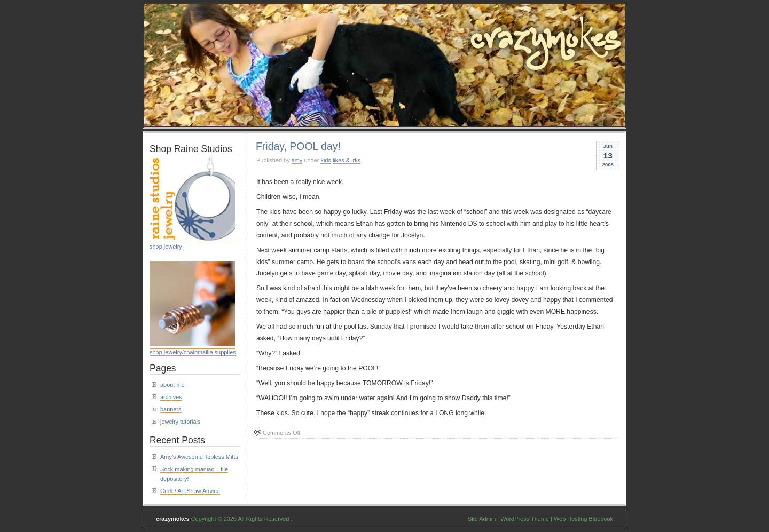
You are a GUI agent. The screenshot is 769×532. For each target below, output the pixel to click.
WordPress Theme (525, 519)
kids (325, 160)
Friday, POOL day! (298, 146)
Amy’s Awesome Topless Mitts (199, 457)
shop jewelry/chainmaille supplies (193, 352)
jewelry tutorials (180, 422)
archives (171, 397)
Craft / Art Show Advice (190, 491)
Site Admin (482, 519)
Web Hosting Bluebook (583, 519)
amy (297, 160)
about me (172, 385)
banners (171, 409)
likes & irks (347, 160)
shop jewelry (166, 247)
